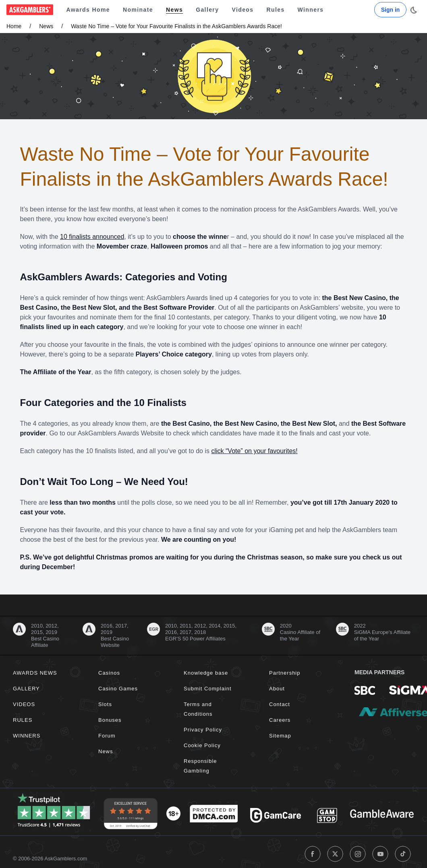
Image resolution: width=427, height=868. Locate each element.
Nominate (138, 10)
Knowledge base (206, 673)
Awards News (35, 673)
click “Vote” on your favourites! (254, 451)
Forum (107, 736)
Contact (280, 704)
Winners (311, 10)
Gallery (207, 10)
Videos (243, 10)
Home (14, 26)
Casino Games (118, 689)
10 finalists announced (92, 237)
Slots (105, 704)
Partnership (285, 673)
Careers (280, 720)
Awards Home (88, 10)
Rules (275, 10)
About (277, 689)
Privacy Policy (203, 730)
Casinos (109, 673)
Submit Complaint (208, 689)
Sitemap (280, 736)
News (174, 10)
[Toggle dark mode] (414, 10)
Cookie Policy (202, 745)
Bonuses (110, 720)
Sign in (391, 10)
